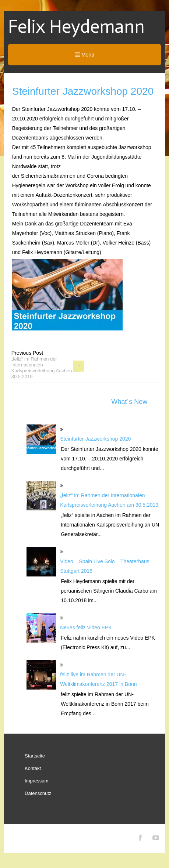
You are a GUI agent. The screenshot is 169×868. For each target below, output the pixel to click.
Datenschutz (38, 793)
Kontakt (33, 768)
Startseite (35, 756)
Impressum (36, 781)
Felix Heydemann (76, 26)
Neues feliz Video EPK (86, 628)
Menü (84, 55)
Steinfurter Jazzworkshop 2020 (95, 439)
